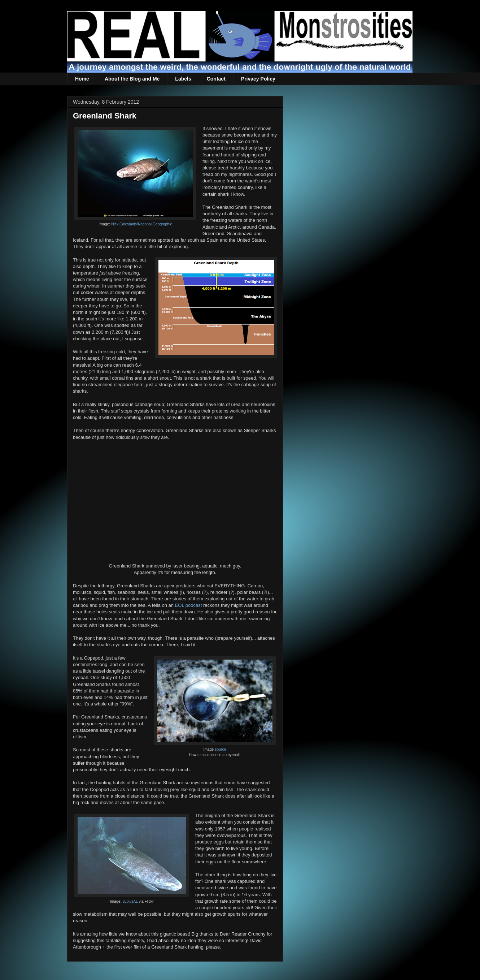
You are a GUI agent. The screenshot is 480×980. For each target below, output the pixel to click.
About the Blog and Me (132, 79)
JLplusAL (130, 901)
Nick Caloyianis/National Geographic (142, 224)
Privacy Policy (258, 79)
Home (82, 79)
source (220, 749)
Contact (216, 79)
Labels (183, 79)
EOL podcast (189, 605)
